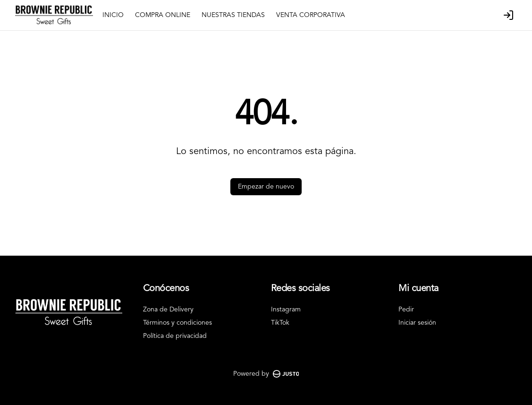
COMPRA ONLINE (163, 15)
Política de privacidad (175, 336)
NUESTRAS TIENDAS (233, 15)
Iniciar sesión (417, 323)
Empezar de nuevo (266, 187)
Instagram (286, 310)
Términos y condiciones (177, 323)
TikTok (280, 323)
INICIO (113, 15)
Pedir (406, 310)
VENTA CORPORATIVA (311, 15)
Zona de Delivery (168, 310)
